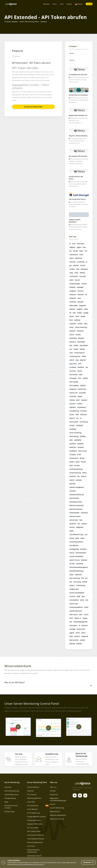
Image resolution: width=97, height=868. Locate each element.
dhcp (71, 465)
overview (72, 262)
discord (77, 280)
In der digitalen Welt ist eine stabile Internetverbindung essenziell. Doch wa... (77, 141)
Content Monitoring (57, 808)
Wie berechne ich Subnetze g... (79, 95)
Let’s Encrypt (84, 422)
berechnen (84, 513)
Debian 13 (78, 618)
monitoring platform (76, 607)
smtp (79, 298)
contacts (84, 284)
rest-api (75, 251)
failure (84, 473)
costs (71, 353)
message (72, 629)
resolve (80, 371)
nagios (79, 247)
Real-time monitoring (76, 505)
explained (85, 636)
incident (72, 269)
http (71, 345)
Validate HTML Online (35, 824)
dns (87, 367)
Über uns (53, 787)
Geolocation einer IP (34, 856)
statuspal (80, 302)
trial (87, 600)
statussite (80, 294)
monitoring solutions (76, 542)
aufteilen (79, 644)
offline (84, 356)
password (73, 342)
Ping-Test (31, 791)
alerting (82, 273)
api (70, 251)
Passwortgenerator (34, 820)
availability (78, 440)
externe (72, 480)
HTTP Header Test (34, 813)
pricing (72, 538)
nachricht (84, 625)
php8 (78, 596)
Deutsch (79, 4)
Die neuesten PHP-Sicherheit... (79, 156)
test (79, 524)
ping (77, 360)
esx (86, 578)
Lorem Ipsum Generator (36, 835)
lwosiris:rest (82, 389)
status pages (73, 305)
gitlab (77, 538)
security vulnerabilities (77, 593)
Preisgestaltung (10, 798)
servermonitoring (75, 473)
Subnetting (73, 338)
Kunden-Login (9, 812)
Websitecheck (55, 812)
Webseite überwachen (58, 815)
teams (71, 280)
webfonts (77, 320)
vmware (80, 404)
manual (83, 265)
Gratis (86, 607)
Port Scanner (32, 795)
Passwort (72, 331)
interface (76, 265)
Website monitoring (57, 819)
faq (78, 476)
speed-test (78, 575)
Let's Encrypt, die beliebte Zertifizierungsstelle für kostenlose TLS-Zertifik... (79, 204)
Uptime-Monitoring (11, 795)
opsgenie (80, 309)
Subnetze (81, 338)
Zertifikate (73, 429)
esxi (71, 582)
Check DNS (31, 802)
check (76, 273)
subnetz (78, 335)
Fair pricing (77, 582)
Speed (71, 575)
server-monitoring (81, 327)
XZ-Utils (72, 564)
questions (73, 476)
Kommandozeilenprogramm (79, 567)
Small (79, 454)
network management (77, 487)
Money (82, 458)
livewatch (81, 447)
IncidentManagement (80, 622)
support (72, 585)
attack (82, 538)
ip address (73, 367)
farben (72, 316)
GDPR (71, 531)
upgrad (72, 633)
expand (72, 462)
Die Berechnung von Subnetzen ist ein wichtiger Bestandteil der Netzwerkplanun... (78, 184)
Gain (81, 520)
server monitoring (75, 433)
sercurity (72, 596)
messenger (73, 378)
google (83, 316)
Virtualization (82, 407)
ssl (86, 294)
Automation (73, 625)
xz (81, 418)
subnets (82, 640)
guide (78, 462)
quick (78, 400)
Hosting (72, 400)
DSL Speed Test (33, 806)
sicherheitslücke (81, 553)
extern (83, 633)
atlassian (72, 309)
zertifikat (83, 436)
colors (77, 316)
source (86, 614)
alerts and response (76, 509)
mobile (76, 349)
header (76, 345)
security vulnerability (76, 556)
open (81, 614)
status (86, 309)
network (84, 524)
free (82, 578)
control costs (74, 604)
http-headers (84, 345)
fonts (71, 320)
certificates (79, 425)
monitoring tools (75, 356)
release (85, 618)
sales (71, 440)
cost (86, 534)
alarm (82, 600)
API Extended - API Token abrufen (31, 63)
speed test (73, 447)
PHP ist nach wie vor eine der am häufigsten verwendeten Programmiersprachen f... (79, 161)
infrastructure (74, 458)
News (6, 802)
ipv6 (74, 313)
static (71, 636)
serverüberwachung (76, 469)
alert (78, 269)
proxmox (72, 404)
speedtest (80, 444)
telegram (72, 247)
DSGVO (85, 582)
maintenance (74, 255)
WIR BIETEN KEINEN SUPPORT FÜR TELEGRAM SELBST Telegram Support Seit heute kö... (78, 227)
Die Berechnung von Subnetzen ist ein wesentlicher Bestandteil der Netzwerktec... (79, 100)
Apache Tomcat (74, 560)
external (84, 476)
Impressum (54, 795)
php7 (83, 596)
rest (86, 251)
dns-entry (73, 371)
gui (70, 265)
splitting (72, 644)
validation (73, 298)
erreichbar (73, 396)
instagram (73, 291)
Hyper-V (72, 418)
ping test (83, 360)
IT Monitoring (80, 585)
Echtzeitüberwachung (76, 571)
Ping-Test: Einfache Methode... (79, 136)
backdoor (84, 560)
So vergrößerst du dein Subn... (79, 75)
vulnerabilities (74, 600)
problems (73, 444)
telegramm (73, 389)
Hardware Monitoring (76, 495)
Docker (72, 415)
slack (81, 374)
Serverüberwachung (12, 791)
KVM (77, 415)
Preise (55, 4)
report (71, 258)
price (74, 244)
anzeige (86, 313)
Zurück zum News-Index (33, 107)
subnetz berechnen (76, 611)
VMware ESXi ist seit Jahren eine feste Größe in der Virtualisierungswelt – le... (78, 120)
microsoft (83, 276)
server (71, 327)
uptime (72, 360)
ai (79, 625)
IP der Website (32, 809)
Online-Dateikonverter (35, 842)
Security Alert (74, 422)
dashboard (79, 258)
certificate (73, 302)
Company (73, 454)
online (78, 633)
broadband (73, 451)
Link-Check (31, 846)
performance (81, 629)
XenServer (83, 415)
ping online (73, 364)
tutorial (83, 462)
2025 (71, 618)
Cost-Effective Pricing (76, 534)
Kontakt (53, 791)
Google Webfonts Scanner (37, 817)
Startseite (46, 4)
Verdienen (73, 524)
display (79, 313)
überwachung (74, 436)
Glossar (53, 804)
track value (80, 244)
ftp (70, 313)
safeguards (80, 527)
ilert (71, 622)
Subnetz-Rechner (33, 787)
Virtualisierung (74, 411)
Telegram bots (74, 589)
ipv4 (80, 364)
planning (72, 484)
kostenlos (83, 549)
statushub (73, 294)
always (80, 396)
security (72, 527)
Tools (62, 4)
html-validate (74, 382)
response (84, 400)
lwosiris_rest (74, 393)
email (81, 255)
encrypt (72, 425)
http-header (81, 342)
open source (73, 614)
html (80, 378)
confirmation (74, 276)
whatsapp (80, 287)
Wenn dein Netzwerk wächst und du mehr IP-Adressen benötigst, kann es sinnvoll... (79, 80)
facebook (72, 287)
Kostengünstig (74, 549)
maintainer (80, 564)
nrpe (84, 247)
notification (84, 269)
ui (86, 262)
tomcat (72, 553)
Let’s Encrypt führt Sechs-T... (78, 199)
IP (70, 244)
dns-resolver (74, 374)
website (82, 349)
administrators (74, 498)
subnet (72, 335)
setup (71, 273)
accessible (82, 393)
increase (77, 465)
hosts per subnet (75, 516)
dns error (81, 291)
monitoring (81, 262)
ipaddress (81, 367)
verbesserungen (75, 284)
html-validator (74, 385)
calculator (73, 491)
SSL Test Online (33, 828)
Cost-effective (74, 545)
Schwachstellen (74, 513)
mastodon (73, 324)
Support (69, 4)
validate (85, 378)
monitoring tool (79, 353)
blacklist (83, 385)
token (81, 251)
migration (73, 407)
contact (80, 324)
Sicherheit (80, 331)
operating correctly (76, 502)
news (86, 324)
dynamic (77, 636)
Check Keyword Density (36, 839)
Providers (84, 411)
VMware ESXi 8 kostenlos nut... (79, 115)
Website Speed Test (34, 798)
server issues (82, 451)
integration (83, 305)
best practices (74, 640)
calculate (79, 480)
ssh (77, 418)
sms (71, 349)
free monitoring (75, 578)
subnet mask (74, 520)
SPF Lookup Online (34, 831)
